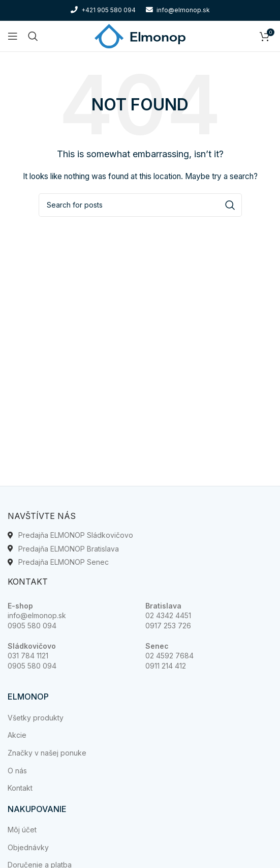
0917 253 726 (168, 626)
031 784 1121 (28, 656)
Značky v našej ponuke (47, 753)
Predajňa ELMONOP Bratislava (69, 549)
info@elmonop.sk (37, 615)
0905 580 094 (32, 626)
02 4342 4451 (168, 615)
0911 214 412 (166, 666)
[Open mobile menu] (13, 36)
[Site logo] (140, 35)
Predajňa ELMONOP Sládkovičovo (76, 535)
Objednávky (28, 847)
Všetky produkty (36, 718)
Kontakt (20, 788)
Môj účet (22, 830)
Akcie (17, 735)
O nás (17, 771)
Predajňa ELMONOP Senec (64, 562)
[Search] (33, 36)
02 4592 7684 (169, 656)
